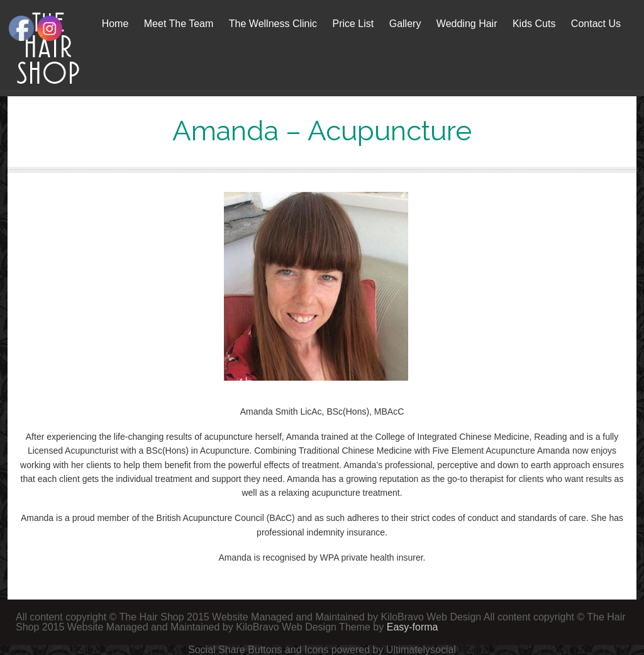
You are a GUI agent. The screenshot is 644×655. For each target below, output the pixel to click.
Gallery (405, 24)
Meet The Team (179, 24)
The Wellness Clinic (273, 24)
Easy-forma (413, 627)
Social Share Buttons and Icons (258, 650)
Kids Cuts (534, 24)
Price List (353, 24)
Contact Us (596, 24)
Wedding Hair (467, 24)
